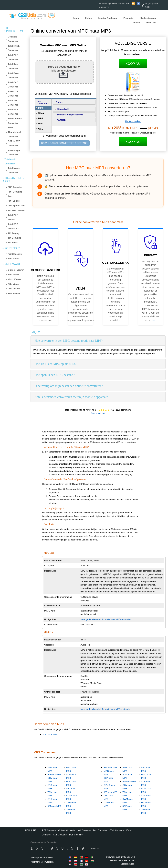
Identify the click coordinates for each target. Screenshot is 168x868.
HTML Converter (117, 830)
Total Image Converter (14, 153)
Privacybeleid (46, 857)
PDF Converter (49, 830)
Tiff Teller (13, 243)
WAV (41, 123)
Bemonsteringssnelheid (70, 115)
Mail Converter (84, 830)
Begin (76, 18)
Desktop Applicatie (108, 18)
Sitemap (35, 857)
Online (88, 18)
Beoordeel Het (98, 413)
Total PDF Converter (13, 57)
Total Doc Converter (13, 66)
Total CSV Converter (13, 94)
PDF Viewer (14, 289)
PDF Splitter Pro (16, 206)
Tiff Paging (14, 233)
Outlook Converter (67, 830)
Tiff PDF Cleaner (16, 210)
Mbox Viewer (15, 279)
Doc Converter (100, 830)
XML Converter (60, 835)
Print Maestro (15, 254)
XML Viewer (14, 293)
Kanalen (61, 120)
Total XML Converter (13, 103)
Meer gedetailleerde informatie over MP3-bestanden (106, 709)
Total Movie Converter (14, 170)
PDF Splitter (14, 201)
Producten (129, 18)
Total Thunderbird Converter (14, 132)
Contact (136, 22)
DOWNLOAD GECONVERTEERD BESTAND (64, 143)
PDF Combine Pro (15, 194)
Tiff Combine (15, 238)
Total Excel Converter (14, 75)
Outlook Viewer (16, 270)
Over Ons (151, 22)
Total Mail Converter (13, 112)
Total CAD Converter (13, 85)
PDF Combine (15, 187)
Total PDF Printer (13, 217)
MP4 (41, 118)
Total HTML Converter (14, 48)
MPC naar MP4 (50, 734)
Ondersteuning (148, 18)
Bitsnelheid (63, 109)
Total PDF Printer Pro (14, 226)
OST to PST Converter (14, 143)
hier (154, 320)
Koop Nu (133, 64)
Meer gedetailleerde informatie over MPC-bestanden (106, 619)
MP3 (41, 108)
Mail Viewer (14, 275)
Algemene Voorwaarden (42, 862)
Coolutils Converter (13, 39)
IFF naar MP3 (54, 775)
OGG (41, 129)
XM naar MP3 (54, 806)
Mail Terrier (14, 259)
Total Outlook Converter (15, 121)
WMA (41, 113)
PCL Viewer (14, 284)
